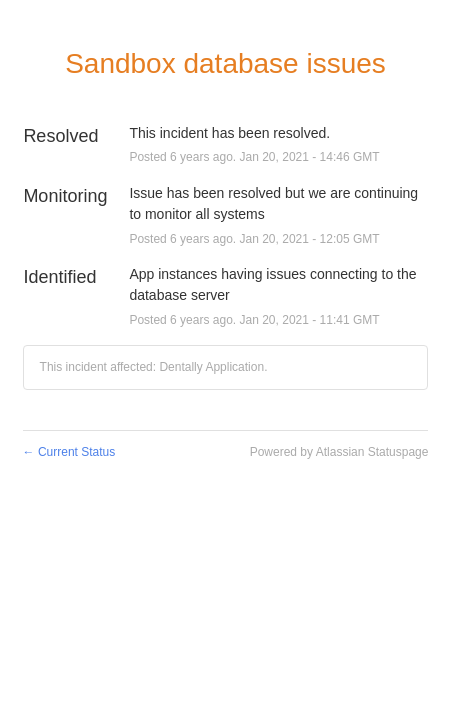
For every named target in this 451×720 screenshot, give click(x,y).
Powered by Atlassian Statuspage (339, 452)
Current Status (69, 452)
